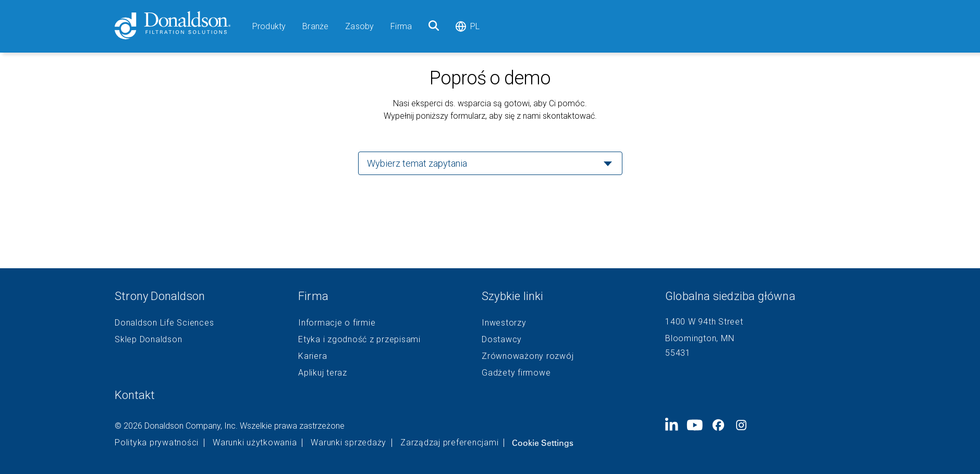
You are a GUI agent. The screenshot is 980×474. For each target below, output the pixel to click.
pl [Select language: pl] (468, 26)
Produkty (269, 26)
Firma (401, 26)
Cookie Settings (543, 443)
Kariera (313, 356)
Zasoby (359, 26)
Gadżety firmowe (516, 373)
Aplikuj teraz (323, 373)
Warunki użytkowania (255, 443)
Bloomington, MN (700, 338)
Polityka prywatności (157, 443)
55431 (678, 353)
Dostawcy (502, 340)
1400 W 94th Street (704, 322)
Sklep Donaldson (148, 340)
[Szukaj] (434, 26)
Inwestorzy (504, 323)
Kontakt (135, 395)
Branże (315, 26)
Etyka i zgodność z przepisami (359, 340)
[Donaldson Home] (179, 26)
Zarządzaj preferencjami (449, 443)
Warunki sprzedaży (348, 443)
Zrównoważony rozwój (528, 356)
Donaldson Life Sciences (164, 323)
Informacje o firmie (337, 323)
